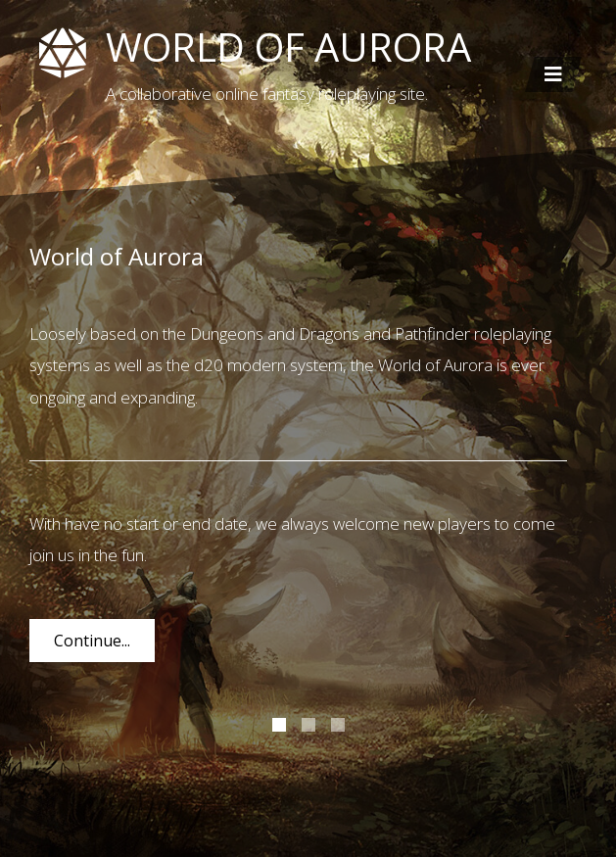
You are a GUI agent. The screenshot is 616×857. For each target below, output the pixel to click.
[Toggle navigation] (553, 74)
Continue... (92, 641)
